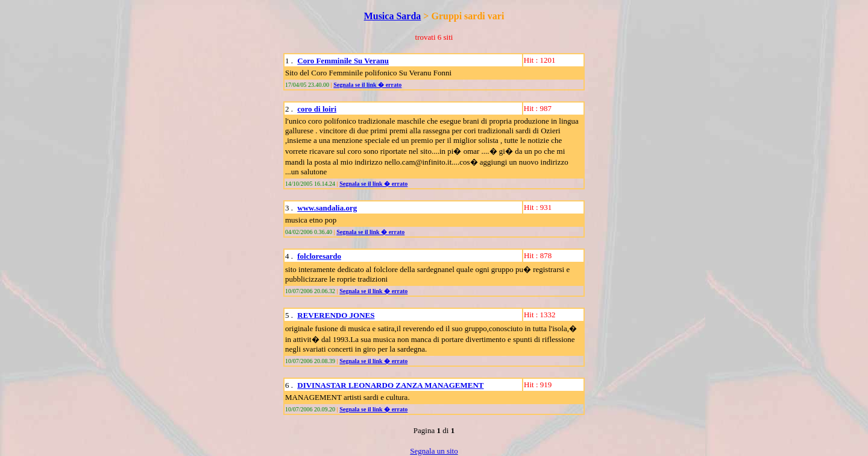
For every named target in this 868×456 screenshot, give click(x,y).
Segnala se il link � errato (367, 85)
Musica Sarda (393, 16)
